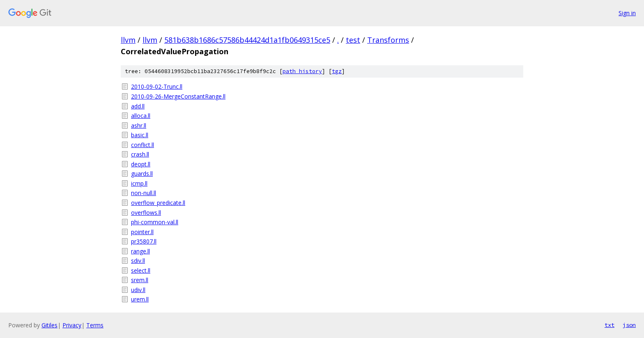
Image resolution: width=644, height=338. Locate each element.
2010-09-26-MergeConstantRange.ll (178, 96)
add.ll (138, 106)
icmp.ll (139, 183)
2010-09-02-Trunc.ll (157, 86)
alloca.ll (141, 116)
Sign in (627, 13)
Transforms (388, 40)
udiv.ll (138, 290)
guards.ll (142, 174)
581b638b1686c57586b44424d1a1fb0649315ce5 (247, 40)
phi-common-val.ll (155, 222)
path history (302, 71)
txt (609, 325)
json (629, 325)
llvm (128, 40)
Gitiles (49, 325)
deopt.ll (141, 164)
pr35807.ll (144, 241)
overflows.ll (146, 213)
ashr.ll (139, 125)
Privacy (72, 325)
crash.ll (140, 154)
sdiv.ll (138, 261)
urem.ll (140, 299)
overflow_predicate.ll (158, 203)
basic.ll (140, 135)
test (353, 40)
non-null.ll (144, 193)
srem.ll (140, 280)
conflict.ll (143, 145)
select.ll (141, 270)
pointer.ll (142, 232)
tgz (337, 71)
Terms (95, 325)
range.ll (140, 251)
